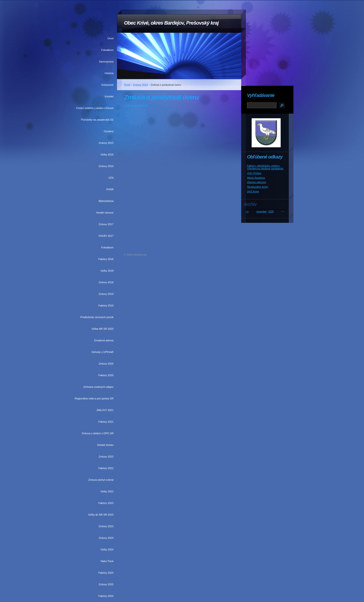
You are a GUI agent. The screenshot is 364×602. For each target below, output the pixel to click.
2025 (271, 212)
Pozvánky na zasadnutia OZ (97, 120)
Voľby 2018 (107, 271)
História (109, 73)
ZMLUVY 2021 (105, 410)
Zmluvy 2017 (106, 224)
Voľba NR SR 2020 (102, 329)
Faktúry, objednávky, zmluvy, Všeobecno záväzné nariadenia (265, 167)
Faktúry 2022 (106, 468)
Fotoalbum (107, 50)
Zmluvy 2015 (106, 143)
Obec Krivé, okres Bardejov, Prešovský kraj (171, 23)
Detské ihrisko (105, 445)
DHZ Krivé (253, 191)
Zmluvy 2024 (106, 538)
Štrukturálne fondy (258, 187)
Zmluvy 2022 (106, 457)
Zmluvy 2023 (106, 526)
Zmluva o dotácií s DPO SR (98, 433)
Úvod (110, 38)
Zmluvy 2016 (106, 166)
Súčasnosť (107, 85)
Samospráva (106, 62)
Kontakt (109, 96)
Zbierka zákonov (257, 182)
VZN (111, 178)
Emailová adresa (104, 340)
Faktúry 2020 (106, 375)
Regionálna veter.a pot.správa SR (94, 398)
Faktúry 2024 (106, 573)
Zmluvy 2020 (106, 364)
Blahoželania (106, 201)
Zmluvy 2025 (106, 584)
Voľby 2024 (107, 549)
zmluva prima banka (136, 105)
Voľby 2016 (107, 155)
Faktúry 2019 (106, 306)
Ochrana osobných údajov (98, 387)
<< (247, 212)
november (261, 212)
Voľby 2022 (107, 491)
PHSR (110, 189)
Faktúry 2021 (106, 422)
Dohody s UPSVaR (103, 352)
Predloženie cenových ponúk (97, 317)
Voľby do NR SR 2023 (101, 515)
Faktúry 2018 (106, 259)
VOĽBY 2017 (106, 236)
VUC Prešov (254, 173)
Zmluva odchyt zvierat (101, 480)
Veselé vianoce (105, 213)
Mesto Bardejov (256, 178)
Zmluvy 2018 (106, 282)
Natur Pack (107, 561)
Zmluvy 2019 (106, 294)
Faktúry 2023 (106, 503)
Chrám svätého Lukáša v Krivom (95, 108)
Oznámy (109, 131)
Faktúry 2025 (106, 596)
